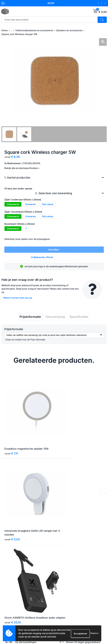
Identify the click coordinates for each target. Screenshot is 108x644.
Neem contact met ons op (18, 298)
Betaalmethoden (10, 609)
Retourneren (8, 614)
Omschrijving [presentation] (55, 317)
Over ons (60, 558)
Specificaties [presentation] (79, 317)
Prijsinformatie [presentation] (30, 317)
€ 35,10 (13, 510)
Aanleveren (7, 619)
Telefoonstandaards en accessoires (34, 30)
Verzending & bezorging (13, 604)
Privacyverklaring (64, 614)
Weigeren (94, 633)
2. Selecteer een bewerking (54, 193)
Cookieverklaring (64, 609)
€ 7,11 (11, 436)
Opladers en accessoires (69, 30)
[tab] (30, 317)
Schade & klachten (65, 619)
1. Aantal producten (17, 178)
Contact (59, 563)
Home (5, 30)
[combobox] (50, 20)
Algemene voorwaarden (67, 604)
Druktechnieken (9, 624)
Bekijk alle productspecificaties (22, 168)
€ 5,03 (65, 440)
